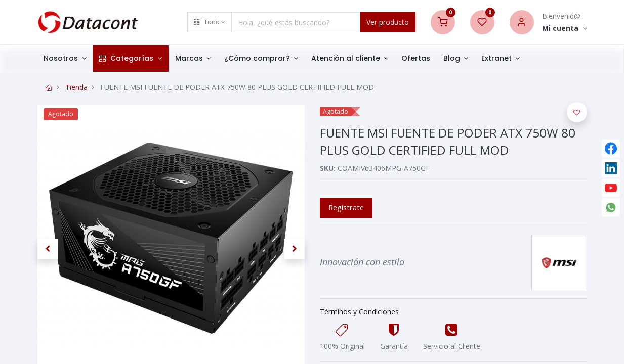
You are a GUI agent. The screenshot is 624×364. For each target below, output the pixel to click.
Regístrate (346, 207)
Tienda (76, 87)
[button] (210, 22)
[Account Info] (565, 29)
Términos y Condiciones (359, 312)
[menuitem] (416, 59)
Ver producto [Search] (388, 22)
